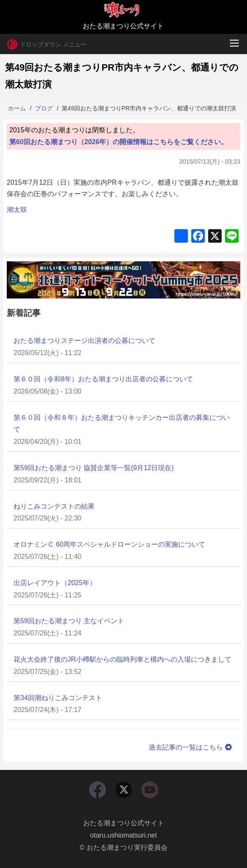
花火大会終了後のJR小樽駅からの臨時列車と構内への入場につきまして (122, 659)
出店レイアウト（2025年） (55, 583)
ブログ (44, 108)
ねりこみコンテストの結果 (54, 506)
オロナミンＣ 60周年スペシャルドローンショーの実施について (109, 544)
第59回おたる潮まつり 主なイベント (69, 621)
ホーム (17, 108)
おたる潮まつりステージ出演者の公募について (84, 341)
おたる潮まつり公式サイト (124, 823)
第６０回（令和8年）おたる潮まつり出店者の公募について (103, 379)
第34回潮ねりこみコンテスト (58, 698)
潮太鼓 (17, 209)
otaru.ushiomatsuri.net (123, 835)
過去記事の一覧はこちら (191, 747)
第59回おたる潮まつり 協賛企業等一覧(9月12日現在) (94, 468)
